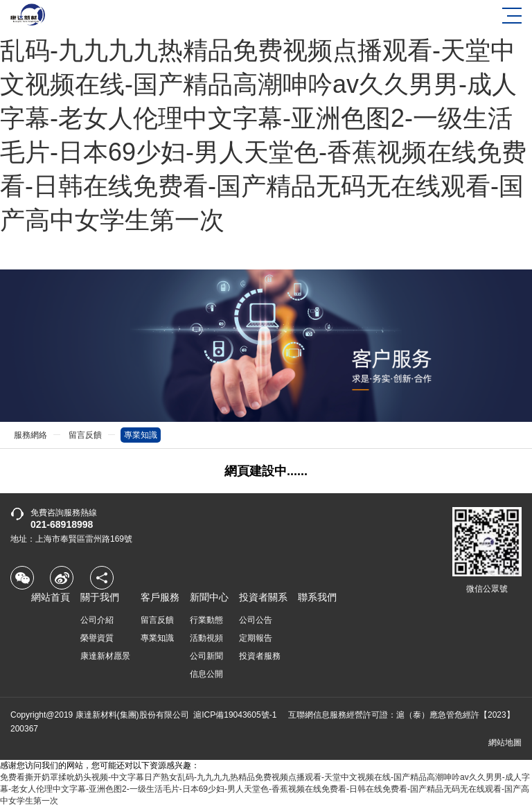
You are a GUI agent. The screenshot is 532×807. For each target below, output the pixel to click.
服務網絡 (30, 435)
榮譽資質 (97, 638)
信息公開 (206, 674)
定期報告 (256, 638)
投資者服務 (260, 656)
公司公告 (256, 620)
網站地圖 (505, 743)
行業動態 (206, 620)
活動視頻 (206, 638)
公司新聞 (206, 656)
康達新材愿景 (105, 656)
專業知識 (141, 435)
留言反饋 (85, 435)
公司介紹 (97, 620)
